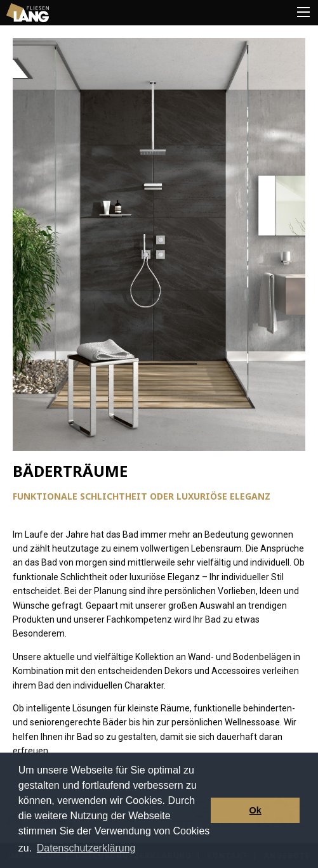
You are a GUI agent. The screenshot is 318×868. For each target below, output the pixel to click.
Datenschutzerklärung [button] (86, 848)
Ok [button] (255, 810)
